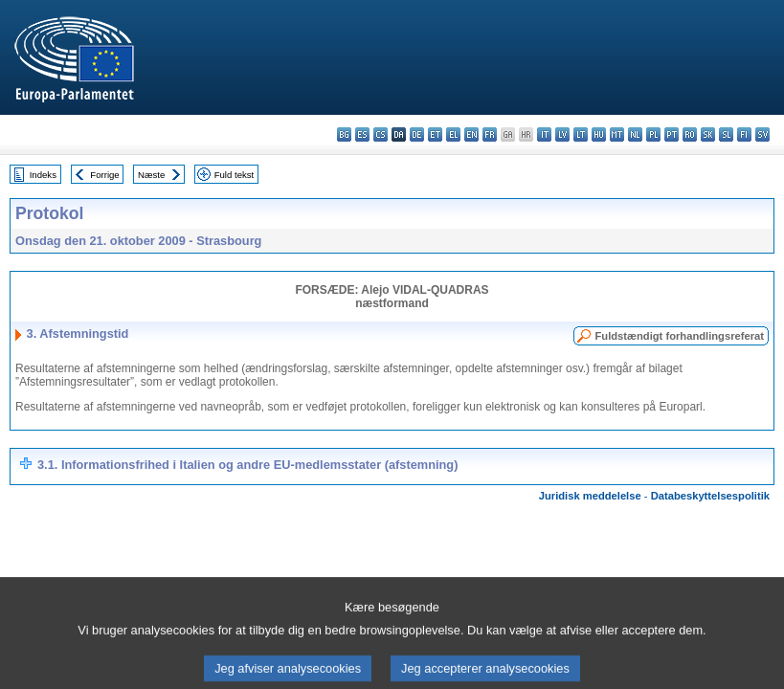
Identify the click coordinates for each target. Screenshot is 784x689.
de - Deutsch (417, 134)
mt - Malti (617, 134)
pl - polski (653, 134)
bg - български (344, 134)
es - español (362, 134)
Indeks (43, 175)
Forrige (104, 175)
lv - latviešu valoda (562, 134)
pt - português (672, 134)
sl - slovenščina (726, 134)
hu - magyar (599, 134)
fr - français (490, 134)
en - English (471, 134)
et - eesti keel (435, 134)
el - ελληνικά (453, 134)
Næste (151, 175)
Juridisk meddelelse (590, 496)
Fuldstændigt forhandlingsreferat (679, 336)
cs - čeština (381, 134)
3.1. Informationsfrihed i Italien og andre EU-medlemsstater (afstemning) (247, 465)
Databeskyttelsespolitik (710, 496)
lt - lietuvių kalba (581, 134)
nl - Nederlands (635, 134)
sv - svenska (762, 134)
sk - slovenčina (708, 134)
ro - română (690, 134)
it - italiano (544, 134)
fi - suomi (744, 134)
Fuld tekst (235, 175)
